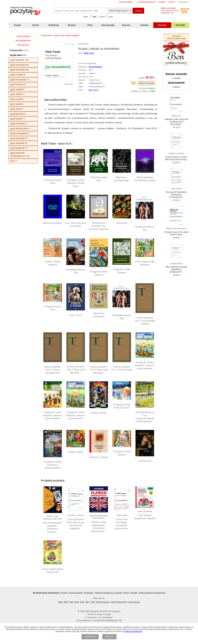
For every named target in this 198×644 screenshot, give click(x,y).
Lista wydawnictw (119, 602)
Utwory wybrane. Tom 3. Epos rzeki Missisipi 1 (76, 370)
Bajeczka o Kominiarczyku (122, 179)
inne (12, 161)
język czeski (16, 99)
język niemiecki (18, 65)
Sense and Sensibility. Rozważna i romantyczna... (122, 524)
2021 (87, 602)
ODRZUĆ (109, 637)
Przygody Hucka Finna (53, 182)
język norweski (17, 124)
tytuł (111, 17)
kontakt (162, 2)
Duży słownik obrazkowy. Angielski (145, 517)
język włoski (16, 84)
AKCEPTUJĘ (90, 637)
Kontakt (134, 593)
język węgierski (17, 148)
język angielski (17, 60)
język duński (16, 104)
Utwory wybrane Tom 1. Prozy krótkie (122, 368)
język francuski (17, 70)
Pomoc (126, 593)
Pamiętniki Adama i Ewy (145, 228)
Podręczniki (16, 50)
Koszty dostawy (76, 593)
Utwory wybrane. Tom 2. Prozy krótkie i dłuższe (145, 321)
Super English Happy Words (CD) (53, 571)
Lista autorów (134, 602)
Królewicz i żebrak (99, 457)
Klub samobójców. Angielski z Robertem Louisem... (53, 527)
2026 (60, 602)
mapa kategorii (23, 36)
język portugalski (18, 133)
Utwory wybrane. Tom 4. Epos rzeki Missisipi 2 (99, 370)
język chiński (16, 94)
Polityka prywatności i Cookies (108, 593)
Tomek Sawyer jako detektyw (145, 263)
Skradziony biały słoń (99, 179)
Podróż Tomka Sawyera (53, 263)
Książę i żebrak (99, 413)
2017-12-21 (94, 90)
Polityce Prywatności (133, 631)
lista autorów (23, 45)
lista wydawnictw (23, 41)
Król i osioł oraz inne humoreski (76, 225)
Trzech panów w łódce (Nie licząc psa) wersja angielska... (76, 524)
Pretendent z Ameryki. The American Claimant (99, 226)
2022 (82, 602)
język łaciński (17, 119)
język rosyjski (17, 75)
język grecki (16, 109)
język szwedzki (18, 138)
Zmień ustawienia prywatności (152, 593)
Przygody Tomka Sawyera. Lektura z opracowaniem (145, 365)
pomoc (172, 2)
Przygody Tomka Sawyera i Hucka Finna (76, 183)
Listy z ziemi (76, 315)
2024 (71, 602)
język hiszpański (18, 80)
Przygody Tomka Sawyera (99, 273)
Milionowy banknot (53, 223)
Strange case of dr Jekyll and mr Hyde (176, 233)
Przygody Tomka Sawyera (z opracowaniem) (53, 465)
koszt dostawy (126, 2)
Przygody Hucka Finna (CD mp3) (122, 406)
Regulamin (89, 593)
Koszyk (64, 593)
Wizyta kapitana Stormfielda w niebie (145, 179)
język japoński (17, 114)
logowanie (183, 2)
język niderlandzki (19, 129)
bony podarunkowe (147, 2)
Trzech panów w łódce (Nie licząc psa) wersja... (176, 158)
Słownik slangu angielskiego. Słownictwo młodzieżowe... (99, 527)
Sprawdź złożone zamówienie (176, 37)
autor (103, 17)
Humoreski (122, 223)
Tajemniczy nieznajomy (99, 315)
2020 (93, 602)
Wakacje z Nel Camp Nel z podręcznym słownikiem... (176, 122)
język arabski (16, 89)
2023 (77, 602)
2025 (66, 602)
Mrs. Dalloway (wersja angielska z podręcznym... (176, 269)
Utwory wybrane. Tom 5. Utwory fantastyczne (53, 370)
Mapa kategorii (103, 602)
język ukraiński (17, 143)
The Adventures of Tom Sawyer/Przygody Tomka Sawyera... (145, 417)
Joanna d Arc (145, 461)
